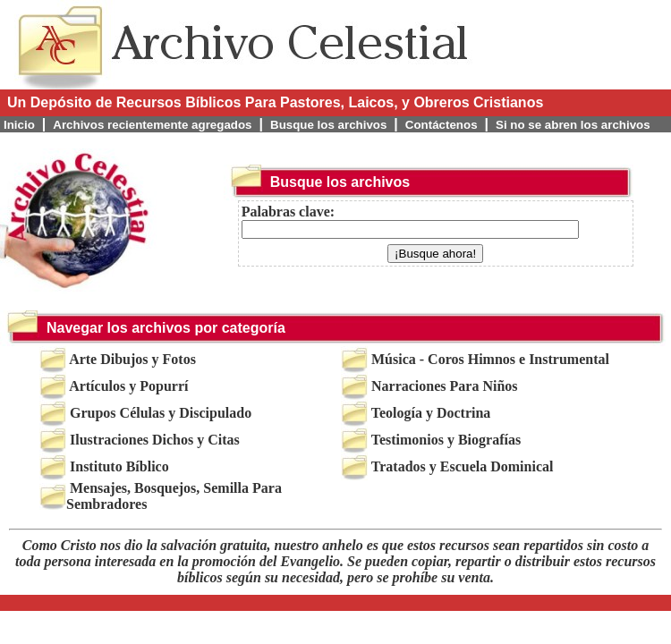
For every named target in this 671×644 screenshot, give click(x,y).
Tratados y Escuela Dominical (463, 466)
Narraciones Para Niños (445, 386)
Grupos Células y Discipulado (161, 413)
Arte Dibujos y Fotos (132, 359)
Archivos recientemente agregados (152, 125)
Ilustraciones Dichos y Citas (155, 440)
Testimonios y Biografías (446, 440)
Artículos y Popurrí (128, 386)
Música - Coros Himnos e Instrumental (490, 359)
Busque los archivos (328, 125)
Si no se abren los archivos (573, 125)
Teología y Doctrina (431, 413)
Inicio (19, 125)
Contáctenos (442, 125)
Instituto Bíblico (119, 466)
